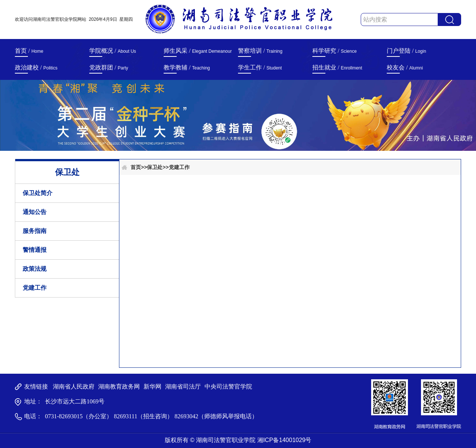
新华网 (152, 387)
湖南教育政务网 (119, 387)
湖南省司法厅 (183, 387)
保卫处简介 (38, 193)
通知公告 (35, 212)
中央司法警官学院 (228, 387)
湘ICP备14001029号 (284, 440)
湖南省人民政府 (74, 387)
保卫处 (155, 167)
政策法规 (35, 269)
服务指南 (35, 231)
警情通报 (35, 250)
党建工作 (35, 288)
